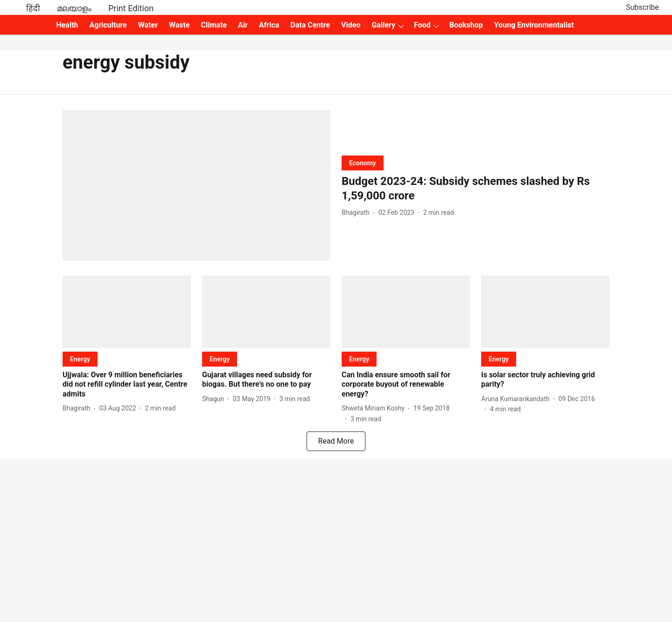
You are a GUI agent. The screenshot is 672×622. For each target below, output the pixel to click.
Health (67, 25)
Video (351, 25)
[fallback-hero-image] (196, 185)
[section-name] (363, 163)
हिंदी (33, 8)
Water (148, 25)
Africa (269, 25)
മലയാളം (74, 8)
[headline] (476, 189)
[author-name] (357, 213)
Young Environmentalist (534, 25)
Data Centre (310, 25)
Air (243, 25)
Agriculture (108, 25)
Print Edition (131, 8)
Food (422, 25)
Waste (179, 25)
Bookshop (466, 25)
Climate (214, 25)
